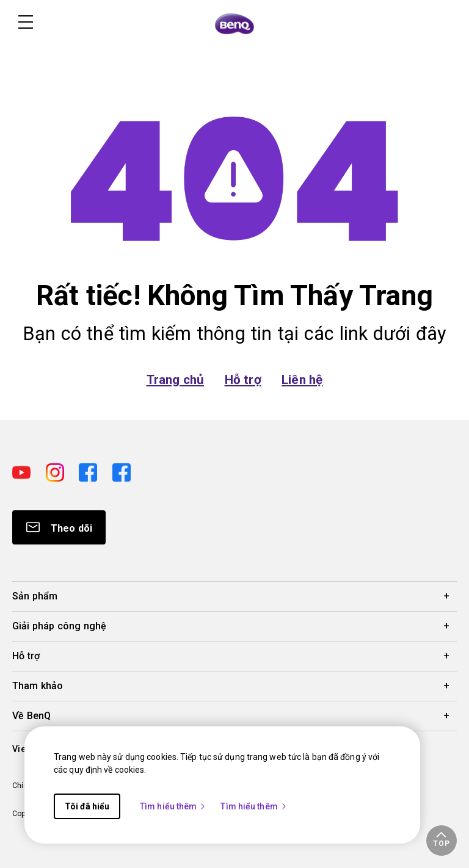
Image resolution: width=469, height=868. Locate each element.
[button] (442, 841)
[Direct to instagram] (58, 471)
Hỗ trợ (243, 380)
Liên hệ (302, 380)
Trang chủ (175, 380)
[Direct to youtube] (24, 471)
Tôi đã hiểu (87, 806)
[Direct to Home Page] (234, 23)
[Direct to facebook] (91, 471)
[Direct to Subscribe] (59, 527)
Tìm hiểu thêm (173, 806)
